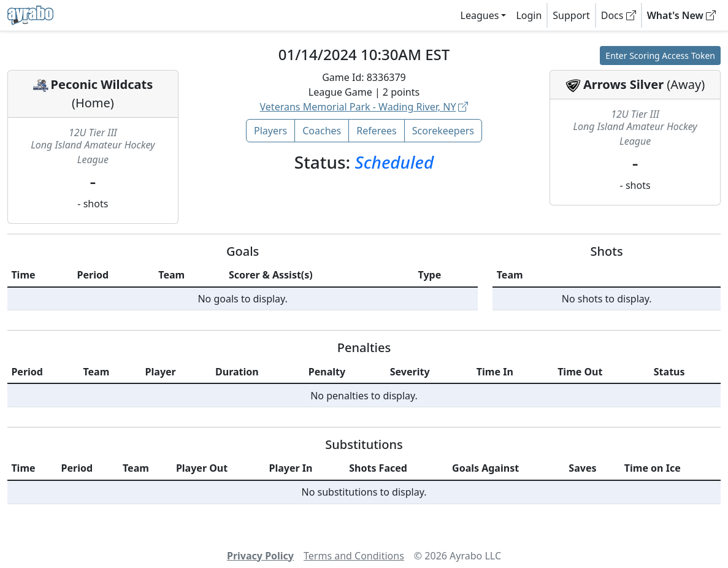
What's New (681, 15)
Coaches (322, 131)
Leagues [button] (480, 15)
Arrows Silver (623, 84)
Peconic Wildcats (102, 84)
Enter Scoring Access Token (660, 56)
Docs (619, 15)
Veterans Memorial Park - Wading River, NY (364, 107)
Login (529, 15)
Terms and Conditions (354, 556)
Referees (377, 131)
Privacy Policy (260, 556)
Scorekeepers (443, 131)
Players (270, 131)
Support (571, 15)
